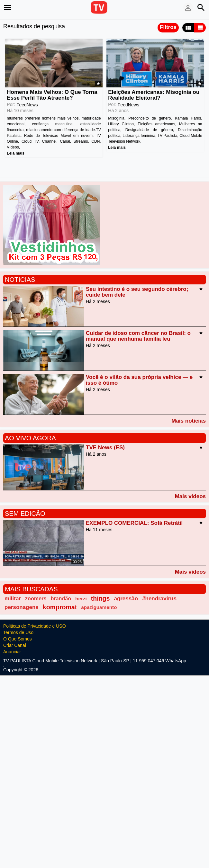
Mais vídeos (190, 496)
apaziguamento (99, 607)
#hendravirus (159, 599)
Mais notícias (189, 421)
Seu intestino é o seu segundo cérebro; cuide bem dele (137, 292)
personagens (22, 607)
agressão (126, 599)
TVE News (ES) (105, 447)
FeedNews (27, 105)
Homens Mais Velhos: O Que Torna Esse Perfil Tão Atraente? (52, 95)
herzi (81, 599)
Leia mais (16, 153)
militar (13, 599)
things (100, 598)
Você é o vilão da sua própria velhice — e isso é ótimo (139, 380)
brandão (61, 598)
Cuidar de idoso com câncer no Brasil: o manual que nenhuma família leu (138, 336)
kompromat (60, 607)
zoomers (36, 598)
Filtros (168, 27)
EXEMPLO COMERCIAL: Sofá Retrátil (134, 523)
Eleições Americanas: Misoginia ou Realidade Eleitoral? (154, 95)
